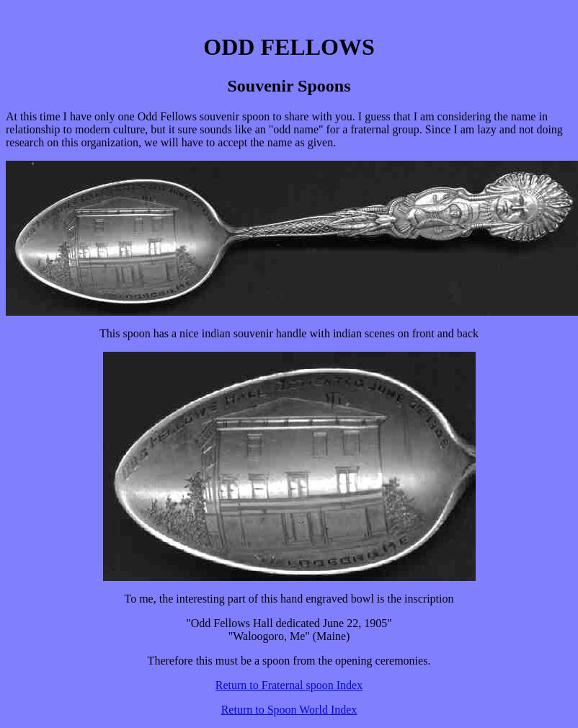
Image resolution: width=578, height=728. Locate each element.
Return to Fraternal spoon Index (289, 685)
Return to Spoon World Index (289, 710)
